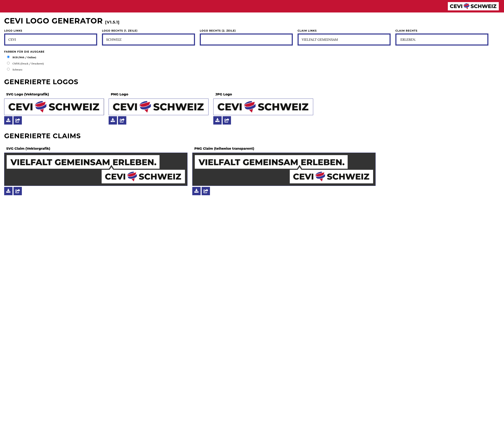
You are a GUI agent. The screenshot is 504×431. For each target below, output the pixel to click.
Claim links (307, 31)
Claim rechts (406, 31)
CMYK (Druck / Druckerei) (28, 64)
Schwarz (17, 70)
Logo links (13, 31)
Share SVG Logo (18, 120)
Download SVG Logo (8, 120)
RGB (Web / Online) (24, 57)
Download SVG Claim (8, 191)
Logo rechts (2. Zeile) (218, 31)
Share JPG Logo (227, 120)
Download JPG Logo (217, 120)
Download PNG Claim (196, 191)
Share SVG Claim (18, 191)
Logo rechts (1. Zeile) (120, 31)
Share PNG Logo (122, 120)
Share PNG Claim (206, 191)
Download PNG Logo (113, 120)
